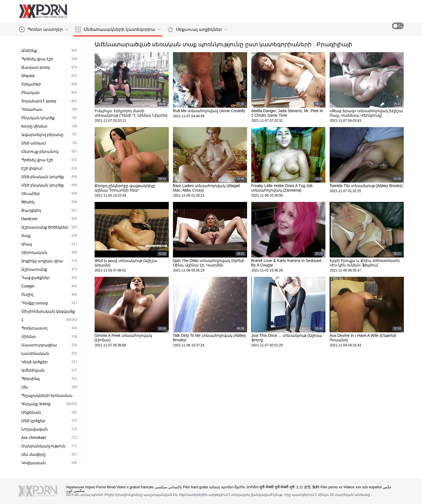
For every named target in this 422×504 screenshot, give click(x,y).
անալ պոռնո (221, 487)
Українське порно (81, 487)
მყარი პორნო (247, 487)
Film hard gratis (196, 487)
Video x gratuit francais (135, 487)
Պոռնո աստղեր (44, 29)
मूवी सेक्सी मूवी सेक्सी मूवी (277, 487)
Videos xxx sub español (362, 487)
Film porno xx (331, 487)
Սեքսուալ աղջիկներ (197, 29)
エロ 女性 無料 (308, 487)
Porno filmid (106, 487)
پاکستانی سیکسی (168, 487)
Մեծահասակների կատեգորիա (118, 29)
